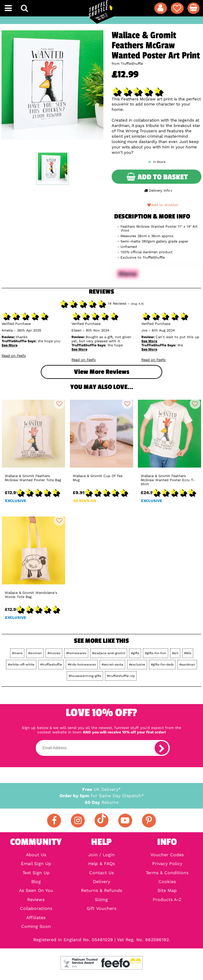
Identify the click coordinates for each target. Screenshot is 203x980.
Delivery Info (158, 191)
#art (175, 653)
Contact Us (101, 873)
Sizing (101, 899)
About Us (36, 855)
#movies (54, 653)
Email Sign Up (36, 863)
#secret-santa (112, 664)
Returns (102, 802)
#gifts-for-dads (162, 664)
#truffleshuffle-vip (121, 676)
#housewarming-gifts (85, 676)
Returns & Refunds (101, 890)
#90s (188, 653)
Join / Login (101, 855)
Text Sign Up (36, 873)
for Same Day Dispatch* (102, 796)
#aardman (187, 664)
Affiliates (36, 917)
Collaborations (36, 908)
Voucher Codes (167, 855)
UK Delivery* (101, 789)
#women (35, 653)
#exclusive (137, 664)
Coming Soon (36, 926)
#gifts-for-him (156, 653)
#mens (17, 653)
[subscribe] (162, 748)
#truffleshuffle (51, 664)
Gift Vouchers (101, 908)
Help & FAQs (101, 863)
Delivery (101, 881)
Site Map (167, 890)
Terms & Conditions (167, 873)
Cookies (167, 881)
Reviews (36, 899)
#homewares (76, 653)
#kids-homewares (82, 664)
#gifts (135, 653)
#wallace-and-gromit (109, 653)
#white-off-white (21, 664)
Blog (36, 881)
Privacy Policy (167, 863)
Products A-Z (167, 899)
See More (9, 345)
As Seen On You (36, 890)
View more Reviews (102, 372)
